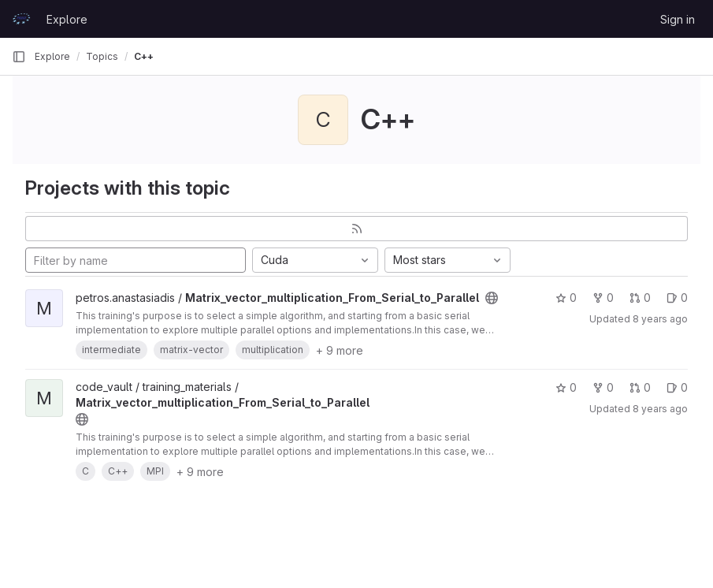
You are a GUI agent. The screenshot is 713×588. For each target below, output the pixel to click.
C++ (144, 56)
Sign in (678, 19)
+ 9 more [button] (340, 350)
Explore (67, 19)
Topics (102, 56)
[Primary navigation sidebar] (19, 57)
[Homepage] (21, 19)
